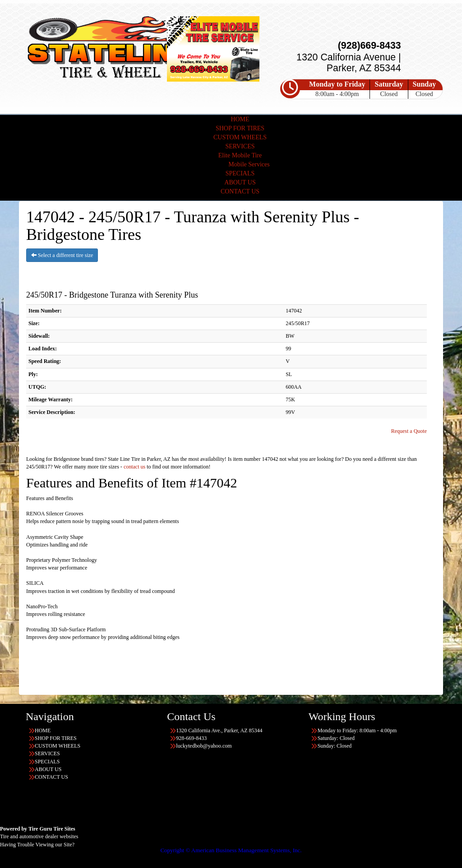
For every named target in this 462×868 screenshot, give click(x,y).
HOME (240, 119)
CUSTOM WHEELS (240, 137)
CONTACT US (240, 191)
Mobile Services (249, 164)
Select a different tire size (62, 255)
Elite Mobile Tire (240, 155)
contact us (134, 467)
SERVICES (240, 146)
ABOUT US (240, 182)
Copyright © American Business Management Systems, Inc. (231, 850)
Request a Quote (409, 431)
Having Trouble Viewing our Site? (37, 845)
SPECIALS (240, 173)
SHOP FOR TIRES (240, 128)
